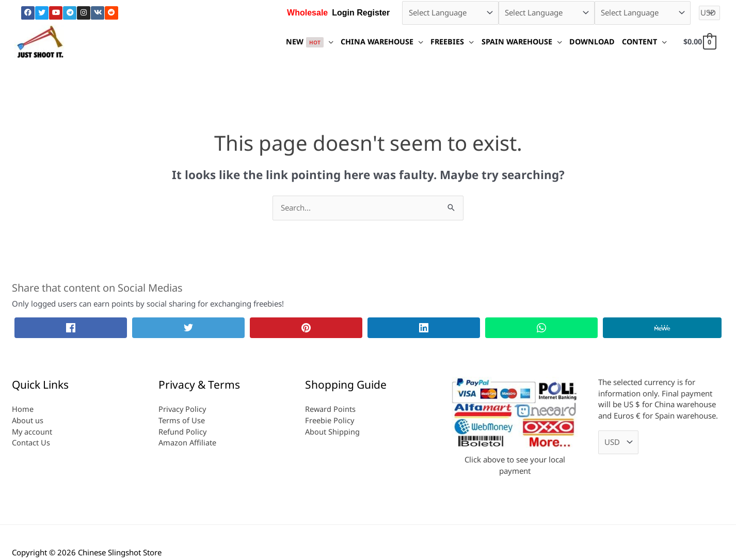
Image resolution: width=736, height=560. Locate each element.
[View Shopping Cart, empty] (698, 41)
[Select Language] (450, 13)
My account (33, 431)
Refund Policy (183, 431)
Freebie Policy (330, 420)
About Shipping (333, 431)
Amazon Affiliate (188, 442)
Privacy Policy (183, 409)
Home (23, 409)
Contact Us (31, 442)
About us (28, 420)
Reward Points (331, 409)
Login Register (361, 13)
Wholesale (307, 13)
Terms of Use (182, 420)
